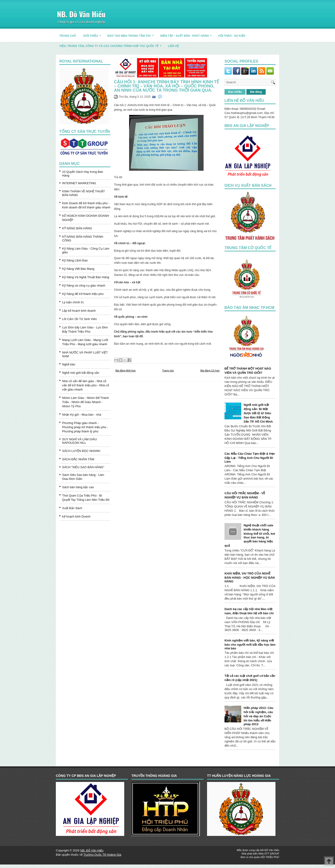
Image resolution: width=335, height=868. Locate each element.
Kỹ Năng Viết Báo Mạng (78, 269)
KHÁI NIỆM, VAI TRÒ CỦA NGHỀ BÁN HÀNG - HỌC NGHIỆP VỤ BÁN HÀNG (250, 577)
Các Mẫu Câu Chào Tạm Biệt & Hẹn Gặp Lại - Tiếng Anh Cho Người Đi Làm (250, 458)
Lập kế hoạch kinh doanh (79, 311)
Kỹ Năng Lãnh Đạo (75, 260)
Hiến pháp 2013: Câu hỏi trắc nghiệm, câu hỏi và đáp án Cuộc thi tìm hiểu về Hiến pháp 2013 (258, 716)
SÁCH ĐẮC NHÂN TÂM (78, 459)
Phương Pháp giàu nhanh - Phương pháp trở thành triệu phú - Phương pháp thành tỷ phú (85, 427)
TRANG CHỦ (68, 36)
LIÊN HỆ (173, 46)
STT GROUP (272, 854)
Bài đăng (256, 92)
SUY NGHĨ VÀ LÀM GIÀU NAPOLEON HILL (79, 441)
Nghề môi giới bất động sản (81, 373)
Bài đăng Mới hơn (126, 371)
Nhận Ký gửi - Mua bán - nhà (82, 415)
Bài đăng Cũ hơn (210, 371)
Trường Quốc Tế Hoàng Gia (102, 855)
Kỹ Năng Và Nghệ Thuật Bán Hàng (86, 277)
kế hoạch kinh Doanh (76, 516)
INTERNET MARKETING (79, 183)
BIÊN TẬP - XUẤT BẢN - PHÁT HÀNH (188, 34)
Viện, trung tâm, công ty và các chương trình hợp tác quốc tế (112, 44)
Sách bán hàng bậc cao (78, 487)
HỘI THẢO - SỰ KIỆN (232, 36)
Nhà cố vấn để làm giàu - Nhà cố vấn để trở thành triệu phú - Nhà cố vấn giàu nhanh (86, 385)
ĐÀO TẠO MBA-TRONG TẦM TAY (132, 34)
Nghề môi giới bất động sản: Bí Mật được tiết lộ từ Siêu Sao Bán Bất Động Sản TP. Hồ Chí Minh (258, 413)
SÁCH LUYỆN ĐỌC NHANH (81, 451)
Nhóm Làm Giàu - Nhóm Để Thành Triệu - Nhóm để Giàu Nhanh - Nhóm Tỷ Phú (85, 402)
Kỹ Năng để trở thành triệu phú (83, 294)
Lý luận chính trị (73, 302)
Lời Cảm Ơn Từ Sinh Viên (79, 319)
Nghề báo (69, 364)
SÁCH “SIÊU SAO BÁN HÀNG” (83, 467)
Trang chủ (168, 371)
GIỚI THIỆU (93, 34)
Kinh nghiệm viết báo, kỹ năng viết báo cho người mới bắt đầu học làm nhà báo (250, 644)
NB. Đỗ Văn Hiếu (81, 14)
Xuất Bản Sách (72, 508)
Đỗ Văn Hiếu (272, 850)
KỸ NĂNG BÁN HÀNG (77, 228)
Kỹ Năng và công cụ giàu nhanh (84, 285)
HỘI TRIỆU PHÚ (270, 857)
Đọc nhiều (235, 92)
